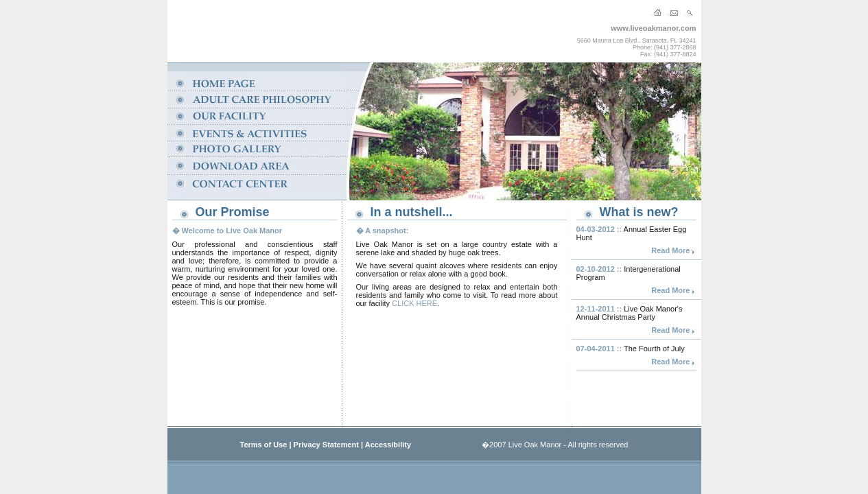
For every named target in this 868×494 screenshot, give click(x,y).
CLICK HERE (414, 303)
